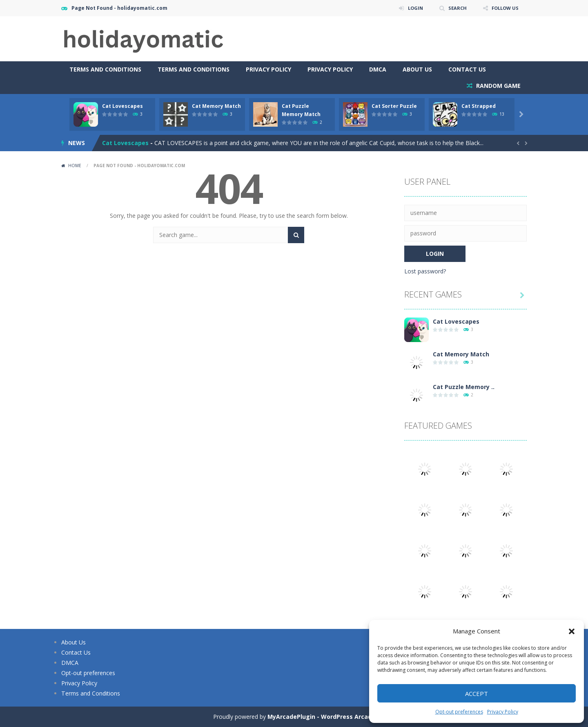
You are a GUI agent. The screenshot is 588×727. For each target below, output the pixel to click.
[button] (572, 631)
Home (75, 166)
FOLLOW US (504, 8)
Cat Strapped (479, 106)
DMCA (378, 69)
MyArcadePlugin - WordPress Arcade (321, 717)
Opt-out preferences (459, 712)
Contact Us (467, 69)
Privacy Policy (503, 712)
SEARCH (454, 8)
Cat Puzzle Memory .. (464, 387)
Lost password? (425, 271)
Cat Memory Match (216, 106)
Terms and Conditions (105, 69)
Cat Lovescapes (122, 106)
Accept (477, 693)
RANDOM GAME (498, 86)
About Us (417, 69)
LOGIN (411, 8)
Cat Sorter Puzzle (394, 106)
